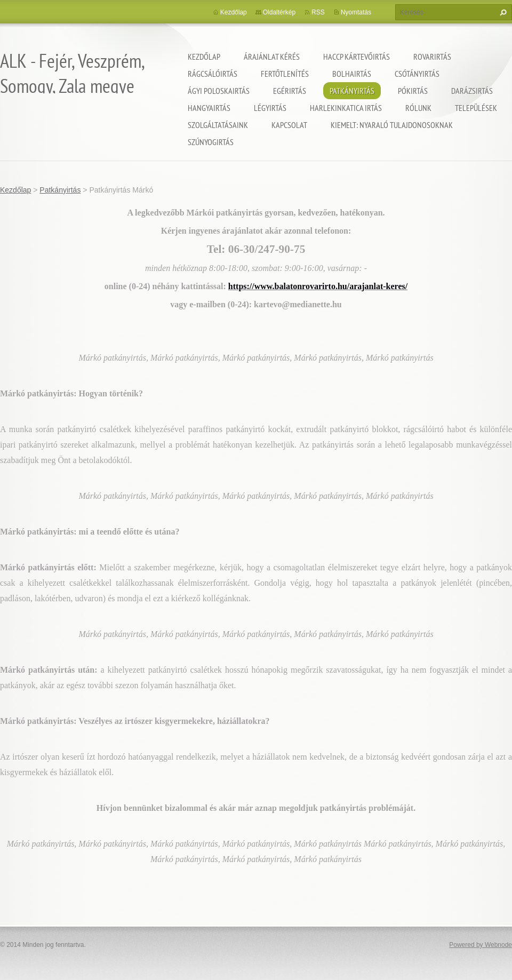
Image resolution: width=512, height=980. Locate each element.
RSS (318, 12)
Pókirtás (413, 91)
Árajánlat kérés (272, 57)
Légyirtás (270, 108)
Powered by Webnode (481, 945)
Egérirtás (290, 91)
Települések (476, 108)
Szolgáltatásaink (218, 125)
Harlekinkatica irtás (346, 108)
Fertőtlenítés (285, 74)
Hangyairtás (209, 108)
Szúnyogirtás (211, 142)
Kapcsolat (289, 125)
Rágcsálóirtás (213, 74)
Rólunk (418, 108)
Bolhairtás (352, 74)
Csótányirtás (417, 74)
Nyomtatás (356, 12)
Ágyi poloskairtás (219, 91)
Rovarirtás (432, 57)
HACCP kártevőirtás (357, 57)
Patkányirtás (352, 91)
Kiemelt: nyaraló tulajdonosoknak (392, 125)
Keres (502, 12)
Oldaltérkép (279, 12)
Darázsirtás (472, 91)
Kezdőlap (204, 57)
